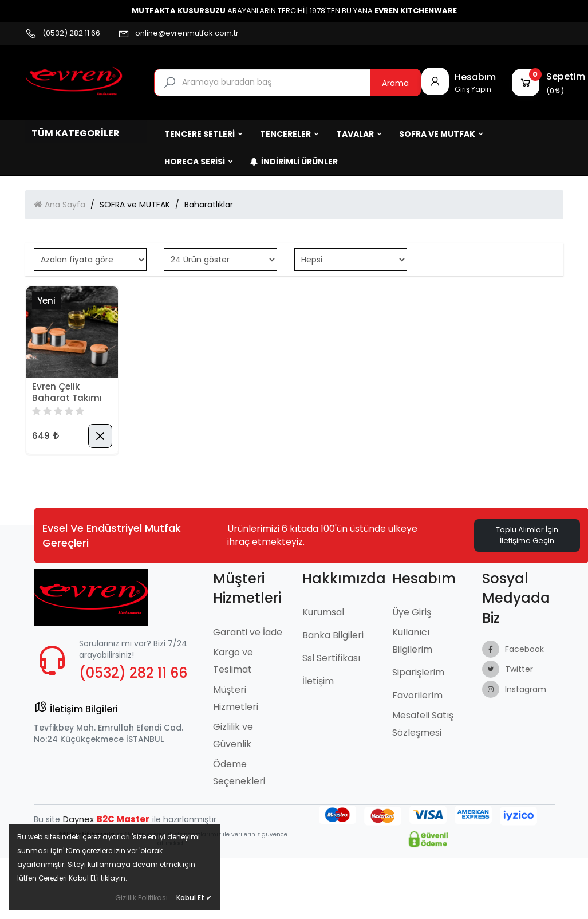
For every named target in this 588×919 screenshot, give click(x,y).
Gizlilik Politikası (141, 898)
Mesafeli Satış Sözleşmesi (423, 724)
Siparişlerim (418, 672)
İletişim (318, 681)
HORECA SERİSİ (199, 162)
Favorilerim (417, 695)
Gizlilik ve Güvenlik (233, 735)
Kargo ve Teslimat (233, 661)
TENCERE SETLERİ (204, 134)
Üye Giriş (412, 612)
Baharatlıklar (209, 205)
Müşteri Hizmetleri (236, 698)
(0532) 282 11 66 (71, 33)
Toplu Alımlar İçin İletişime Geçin (527, 535)
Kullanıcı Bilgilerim (412, 641)
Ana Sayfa (65, 205)
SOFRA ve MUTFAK (441, 134)
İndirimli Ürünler (294, 162)
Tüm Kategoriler (76, 133)
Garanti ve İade (248, 632)
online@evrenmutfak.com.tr (187, 33)
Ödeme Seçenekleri (239, 773)
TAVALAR (359, 134)
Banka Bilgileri (333, 635)
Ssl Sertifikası (331, 658)
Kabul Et (194, 898)
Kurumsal (323, 612)
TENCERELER (289, 134)
